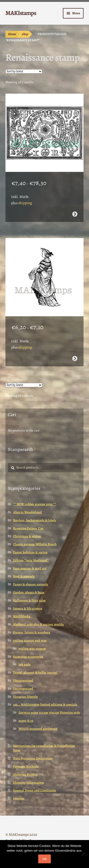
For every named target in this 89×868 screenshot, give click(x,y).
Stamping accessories (28, 657)
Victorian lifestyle (25, 697)
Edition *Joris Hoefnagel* (31, 560)
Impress (19, 798)
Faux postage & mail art (30, 568)
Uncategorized (23, 689)
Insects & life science (28, 609)
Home (12, 34)
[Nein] (83, 854)
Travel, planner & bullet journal (35, 673)
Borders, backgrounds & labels (35, 520)
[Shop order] (24, 71)
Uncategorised (23, 681)
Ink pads (25, 664)
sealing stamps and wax (30, 641)
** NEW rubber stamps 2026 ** (35, 504)
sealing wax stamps (32, 649)
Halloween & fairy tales (29, 600)
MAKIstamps (21, 13)
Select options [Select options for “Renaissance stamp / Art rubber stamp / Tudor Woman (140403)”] (75, 358)
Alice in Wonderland (27, 512)
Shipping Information (28, 783)
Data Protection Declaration (33, 758)
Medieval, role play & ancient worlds (38, 624)
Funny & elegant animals (30, 584)
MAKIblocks (22, 616)
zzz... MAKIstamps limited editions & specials (45, 705)
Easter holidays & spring (30, 552)
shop (25, 34)
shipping (25, 203)
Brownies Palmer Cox (28, 528)
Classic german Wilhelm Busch (35, 544)
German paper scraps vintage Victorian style (49, 713)
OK (44, 859)
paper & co (26, 721)
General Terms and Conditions (35, 790)
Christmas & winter (27, 536)
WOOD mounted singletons (38, 729)
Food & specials (24, 576)
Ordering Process (25, 774)
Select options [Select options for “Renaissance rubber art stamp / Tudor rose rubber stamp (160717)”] (75, 214)
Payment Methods (26, 766)
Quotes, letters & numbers (32, 632)
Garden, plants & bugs (29, 592)
